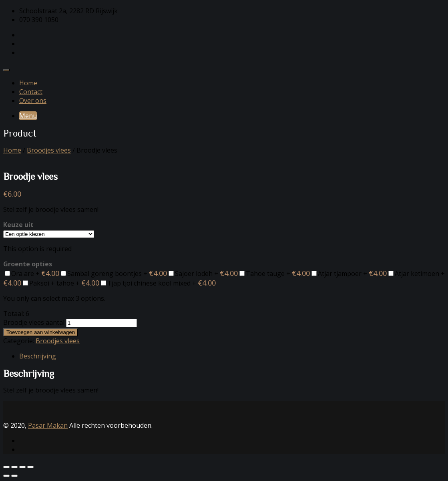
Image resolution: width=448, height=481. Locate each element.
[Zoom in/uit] (6, 467)
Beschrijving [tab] (38, 356)
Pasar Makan (48, 425)
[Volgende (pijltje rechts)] (14, 476)
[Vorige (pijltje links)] (6, 476)
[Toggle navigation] (6, 70)
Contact (31, 92)
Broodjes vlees (49, 150)
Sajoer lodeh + (203, 274)
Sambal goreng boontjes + (114, 274)
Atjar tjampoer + (349, 274)
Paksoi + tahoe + (61, 283)
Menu (28, 116)
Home (28, 83)
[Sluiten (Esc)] (30, 467)
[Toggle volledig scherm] (14, 467)
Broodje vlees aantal (34, 322)
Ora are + (32, 274)
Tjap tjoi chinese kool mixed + (158, 283)
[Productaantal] (101, 323)
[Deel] (22, 467)
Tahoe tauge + (275, 274)
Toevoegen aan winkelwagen (41, 332)
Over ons (33, 101)
